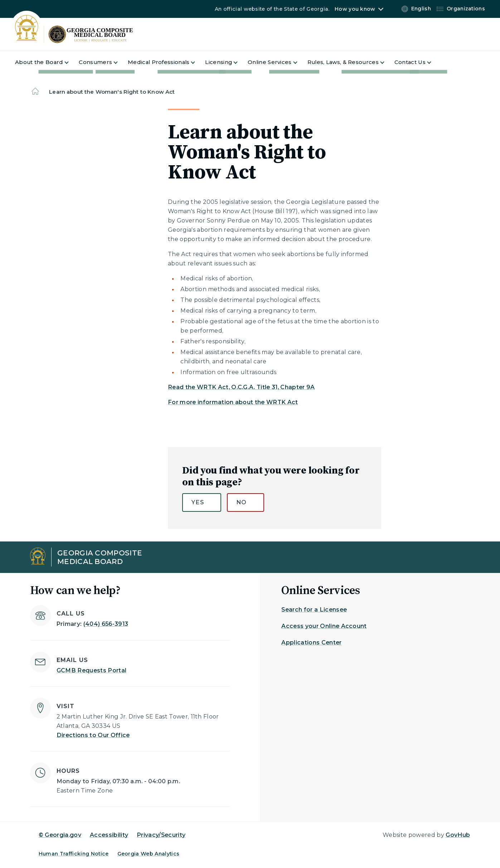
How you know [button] (355, 9)
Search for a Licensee (314, 610)
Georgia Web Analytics (149, 854)
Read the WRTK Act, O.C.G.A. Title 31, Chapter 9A (241, 387)
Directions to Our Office (93, 735)
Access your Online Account (324, 626)
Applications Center (311, 643)
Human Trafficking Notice (74, 854)
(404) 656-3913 (106, 624)
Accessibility (109, 835)
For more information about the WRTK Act (233, 402)
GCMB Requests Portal (91, 670)
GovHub (458, 835)
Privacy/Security (161, 835)
